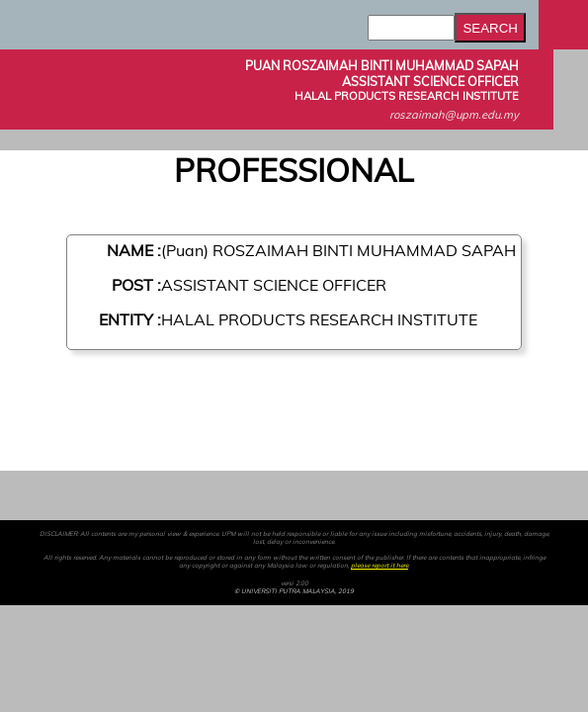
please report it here (379, 566)
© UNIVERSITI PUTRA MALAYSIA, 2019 (294, 591)
